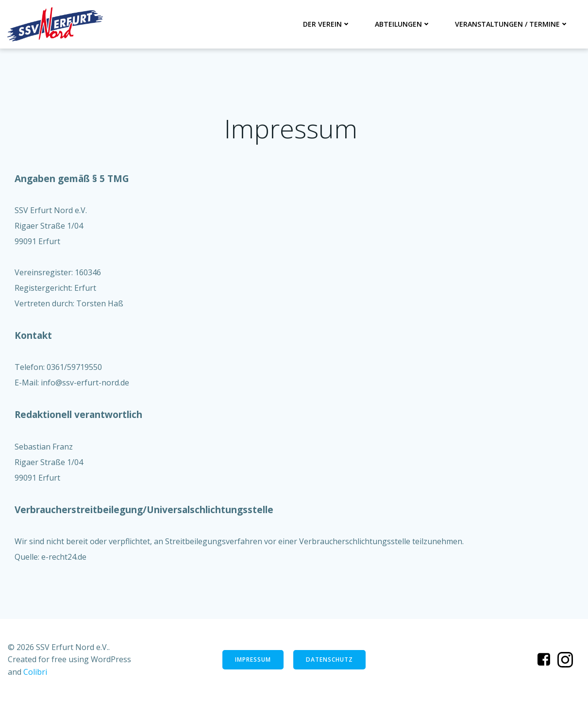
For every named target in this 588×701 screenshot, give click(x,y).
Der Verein (327, 24)
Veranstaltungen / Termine (512, 24)
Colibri (35, 672)
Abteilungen (403, 24)
